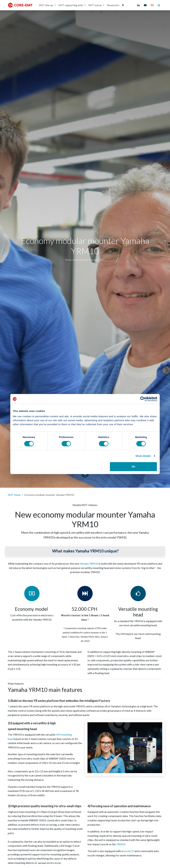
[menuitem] (47, 5)
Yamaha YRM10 (89, 564)
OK (133, 466)
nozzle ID (129, 851)
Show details (143, 456)
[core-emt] (152, 5)
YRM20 (121, 844)
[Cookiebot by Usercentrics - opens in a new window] (143, 399)
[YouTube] (145, 5)
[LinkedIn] (138, 5)
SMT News (14, 495)
